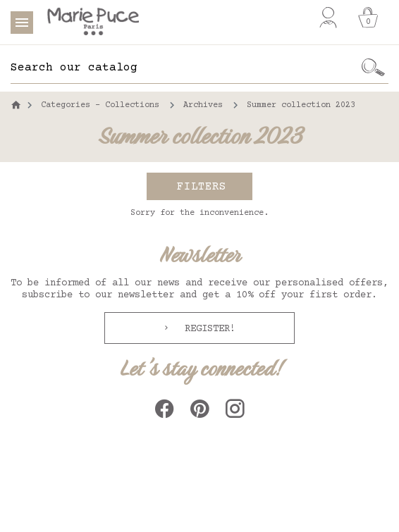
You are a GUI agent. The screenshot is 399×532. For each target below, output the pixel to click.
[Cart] (368, 18)
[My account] (328, 18)
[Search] (185, 68)
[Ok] (374, 68)
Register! (207, 329)
